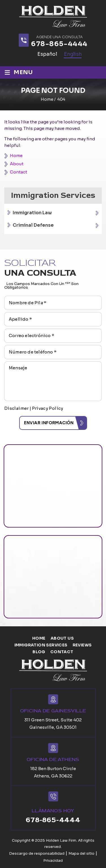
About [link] (17, 164)
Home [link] (16, 156)
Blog (39, 652)
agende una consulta (60, 37)
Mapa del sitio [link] (81, 853)
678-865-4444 (59, 44)
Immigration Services (41, 645)
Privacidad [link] (53, 861)
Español (47, 54)
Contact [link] (19, 172)
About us (62, 638)
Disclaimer (17, 408)
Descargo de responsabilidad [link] (37, 853)
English (73, 54)
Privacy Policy (48, 408)
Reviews (82, 645)
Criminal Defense (33, 225)
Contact (62, 652)
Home (39, 638)
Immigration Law (32, 213)
